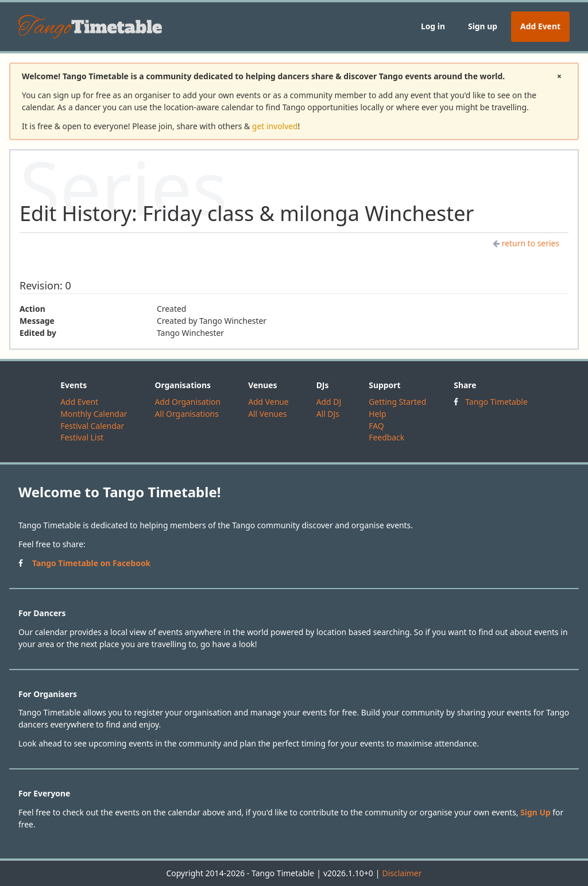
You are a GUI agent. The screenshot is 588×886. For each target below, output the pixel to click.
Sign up (483, 26)
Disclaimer (402, 873)
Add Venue (268, 402)
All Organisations (186, 414)
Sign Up (535, 812)
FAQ (376, 426)
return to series (526, 243)
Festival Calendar (92, 426)
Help (377, 414)
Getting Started (397, 402)
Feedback (386, 437)
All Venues (267, 414)
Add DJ (329, 402)
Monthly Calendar (94, 414)
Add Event (540, 26)
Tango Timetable (496, 402)
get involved (275, 126)
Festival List (82, 437)
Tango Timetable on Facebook (91, 563)
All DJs (328, 414)
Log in (433, 26)
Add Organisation (187, 402)
